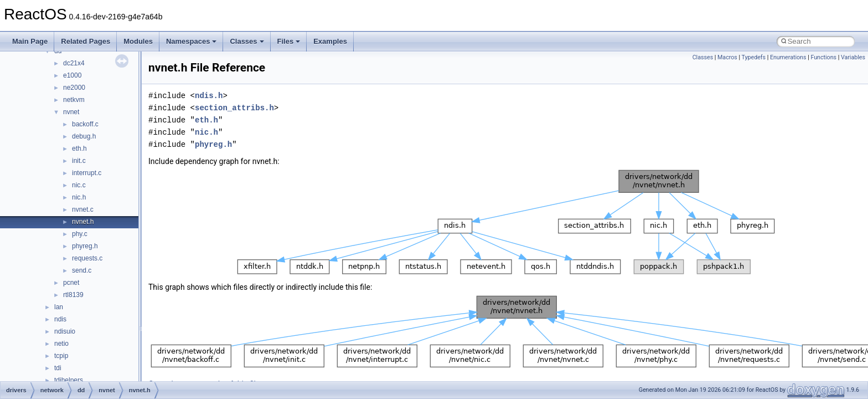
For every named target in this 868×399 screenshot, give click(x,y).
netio (61, 344)
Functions (823, 57)
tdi (58, 368)
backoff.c (85, 124)
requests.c (87, 258)
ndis (60, 319)
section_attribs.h (234, 108)
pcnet (71, 283)
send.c (82, 270)
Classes (247, 41)
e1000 (72, 75)
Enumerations (788, 57)
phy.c (80, 234)
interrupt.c (87, 173)
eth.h (79, 149)
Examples (330, 41)
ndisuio (65, 331)
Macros (727, 57)
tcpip (61, 356)
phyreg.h (85, 246)
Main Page (30, 41)
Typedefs (754, 57)
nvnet (71, 112)
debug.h (84, 136)
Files (289, 41)
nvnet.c (83, 209)
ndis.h (209, 96)
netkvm (74, 100)
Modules (138, 41)
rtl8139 (73, 295)
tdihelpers (69, 380)
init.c (79, 161)
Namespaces (192, 41)
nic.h (79, 197)
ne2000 (74, 88)
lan (59, 307)
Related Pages (86, 41)
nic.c (79, 185)
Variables (853, 57)
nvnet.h (83, 222)
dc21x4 (74, 63)
